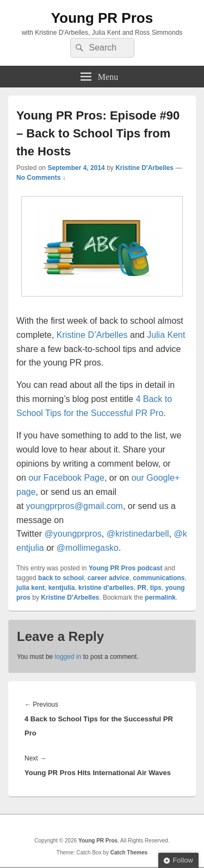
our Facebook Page (66, 478)
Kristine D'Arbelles (144, 168)
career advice (109, 578)
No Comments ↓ (41, 178)
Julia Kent (166, 335)
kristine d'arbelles (106, 588)
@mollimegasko (88, 548)
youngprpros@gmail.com (75, 506)
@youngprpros (73, 534)
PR (142, 588)
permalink (160, 597)
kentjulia (62, 588)
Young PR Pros (102, 18)
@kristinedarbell (138, 534)
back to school (61, 578)
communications (159, 578)
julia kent (30, 588)
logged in (68, 657)
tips (156, 588)
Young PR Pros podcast (126, 568)
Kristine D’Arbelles (92, 335)
